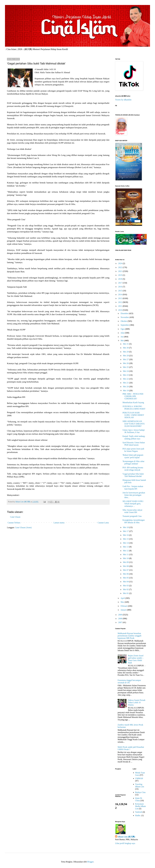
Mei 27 (126, 359)
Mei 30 (126, 348)
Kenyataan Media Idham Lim (141, 806)
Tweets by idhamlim (123, 100)
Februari (124, 606)
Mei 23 (126, 375)
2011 (120, 306)
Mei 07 (126, 570)
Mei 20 (126, 387)
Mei (122, 341)
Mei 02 (126, 589)
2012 (120, 302)
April (123, 598)
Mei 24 (126, 371)
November (125, 317)
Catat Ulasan (15, 517)
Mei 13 (126, 547)
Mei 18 (126, 527)
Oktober (124, 321)
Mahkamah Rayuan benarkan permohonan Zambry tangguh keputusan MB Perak (129, 636)
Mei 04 (126, 582)
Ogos (123, 329)
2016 (120, 287)
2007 (120, 622)
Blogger (90, 862)
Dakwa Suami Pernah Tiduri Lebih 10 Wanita (137, 702)
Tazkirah (139, 812)
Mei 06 (126, 574)
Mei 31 (126, 344)
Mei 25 (126, 367)
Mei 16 (126, 535)
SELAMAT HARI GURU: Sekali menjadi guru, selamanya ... (133, 504)
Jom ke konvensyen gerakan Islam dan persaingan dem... (134, 495)
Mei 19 (126, 391)
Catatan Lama (103, 523)
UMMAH (139, 778)
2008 (120, 619)
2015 (120, 291)
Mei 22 (126, 379)
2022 (120, 267)
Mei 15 (126, 539)
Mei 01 (126, 593)
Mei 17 (126, 531)
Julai (123, 333)
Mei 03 (126, 586)
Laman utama (59, 523)
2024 (120, 263)
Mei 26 (126, 363)
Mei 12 (126, 551)
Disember (125, 313)
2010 (120, 310)
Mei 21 (126, 383)
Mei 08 (126, 566)
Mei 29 (126, 352)
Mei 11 (126, 554)
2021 (120, 271)
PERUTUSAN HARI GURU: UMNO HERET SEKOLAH (133, 415)
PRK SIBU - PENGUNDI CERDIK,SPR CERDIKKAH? (133, 396)
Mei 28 (126, 356)
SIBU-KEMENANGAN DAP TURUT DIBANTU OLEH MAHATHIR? (134, 424)
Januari (124, 610)
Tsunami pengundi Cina (132, 516)
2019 (120, 275)
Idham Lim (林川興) (126, 837)
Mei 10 (126, 558)
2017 (120, 283)
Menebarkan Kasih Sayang (133, 402)
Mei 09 (126, 562)
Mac (123, 602)
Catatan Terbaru (14, 523)
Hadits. (138, 815)
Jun (122, 337)
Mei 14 (126, 543)
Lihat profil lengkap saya (125, 843)
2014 (120, 294)
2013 (120, 298)
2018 (120, 279)
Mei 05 (126, 578)
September (125, 325)
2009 (120, 615)
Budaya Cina (140, 792)
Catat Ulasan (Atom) (23, 527)
